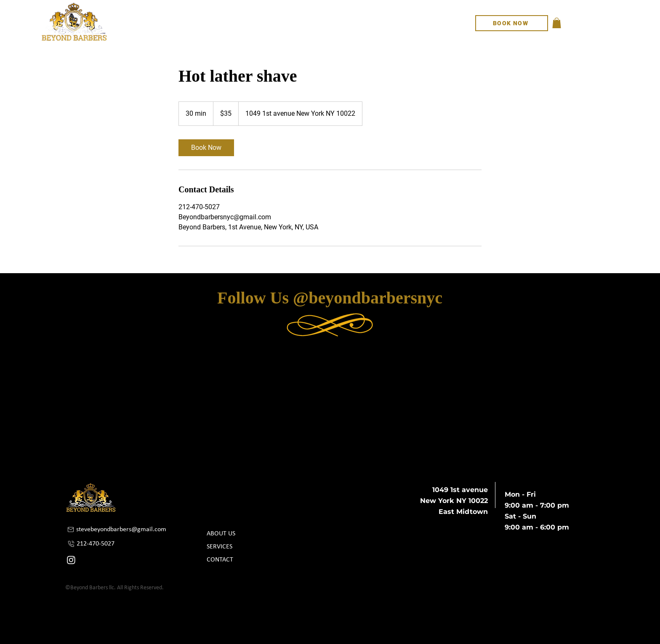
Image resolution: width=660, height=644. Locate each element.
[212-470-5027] (113, 544)
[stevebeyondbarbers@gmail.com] (120, 529)
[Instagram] (71, 560)
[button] (557, 23)
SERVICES (220, 547)
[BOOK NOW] (512, 23)
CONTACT (220, 560)
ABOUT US (221, 534)
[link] (206, 148)
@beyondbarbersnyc (368, 298)
